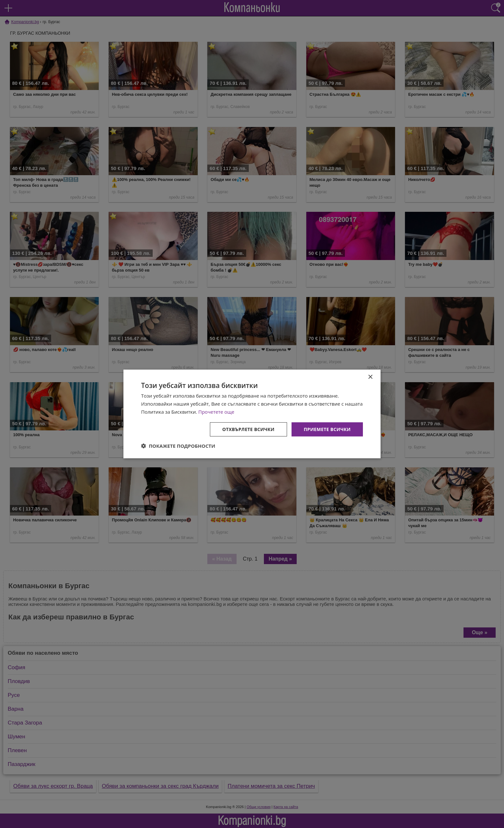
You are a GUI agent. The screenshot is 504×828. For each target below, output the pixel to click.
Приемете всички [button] (327, 429)
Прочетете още (216, 412)
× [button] (370, 377)
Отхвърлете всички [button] (248, 429)
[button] (178, 446)
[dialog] (252, 414)
